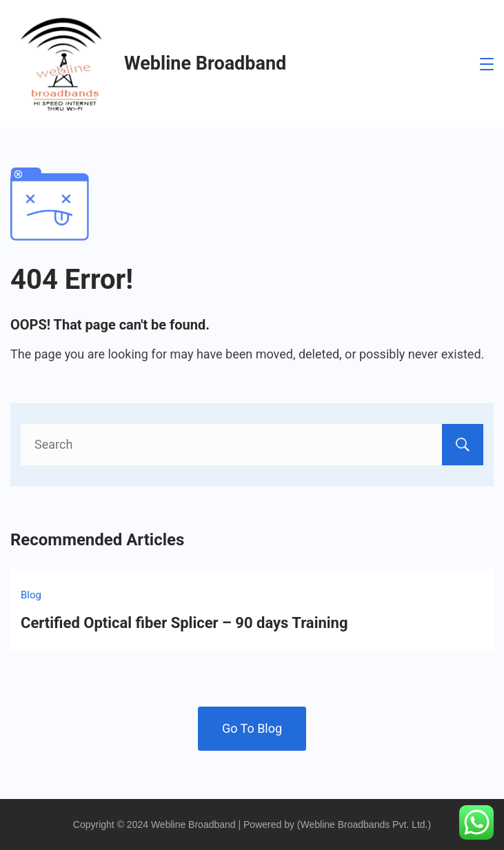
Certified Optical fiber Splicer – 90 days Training (184, 623)
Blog (31, 595)
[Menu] (487, 64)
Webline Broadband (205, 63)
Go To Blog (252, 728)
